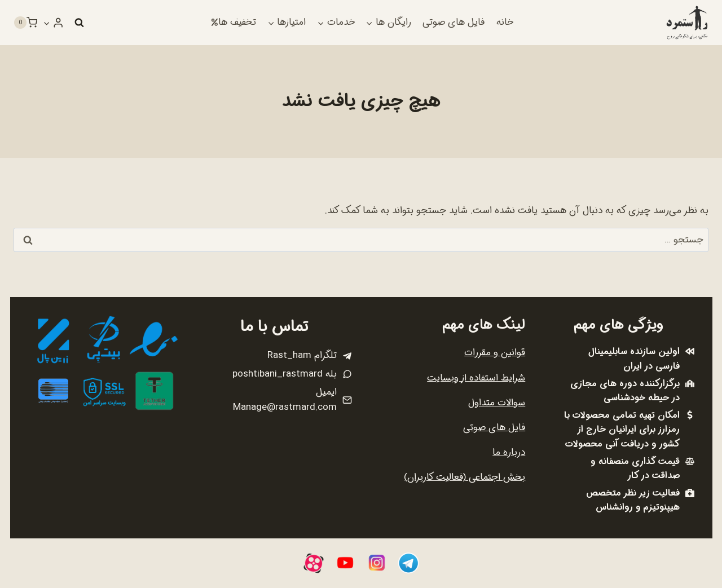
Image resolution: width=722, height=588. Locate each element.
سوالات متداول (497, 403)
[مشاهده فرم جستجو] (79, 23)
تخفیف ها (234, 22)
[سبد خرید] (25, 23)
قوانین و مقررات (495, 353)
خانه (505, 22)
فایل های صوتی (454, 22)
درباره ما (509, 452)
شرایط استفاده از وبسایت (476, 378)
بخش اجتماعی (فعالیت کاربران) (465, 477)
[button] (47, 23)
